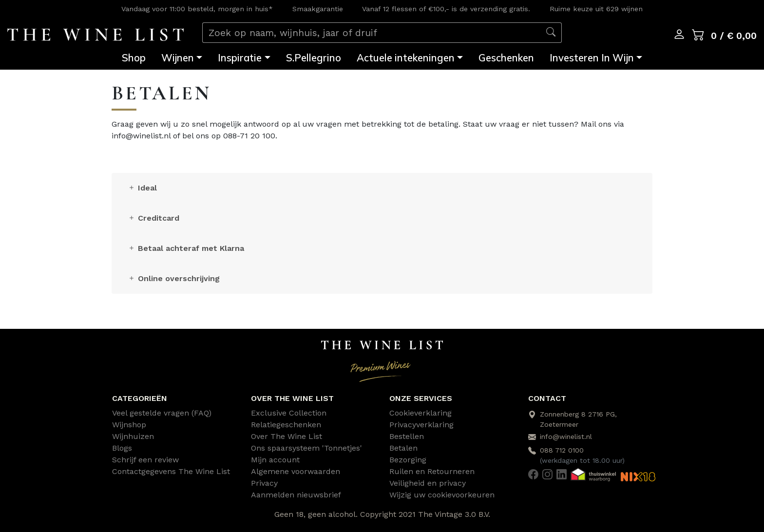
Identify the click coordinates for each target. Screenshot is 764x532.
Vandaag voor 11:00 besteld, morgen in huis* (197, 9)
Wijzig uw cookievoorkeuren (442, 495)
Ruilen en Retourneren (432, 471)
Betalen (403, 448)
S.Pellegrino (314, 58)
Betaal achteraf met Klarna (186, 248)
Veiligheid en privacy (428, 483)
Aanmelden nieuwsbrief (296, 495)
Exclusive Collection (289, 413)
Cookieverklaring (420, 413)
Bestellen (407, 436)
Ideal (142, 188)
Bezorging (408, 460)
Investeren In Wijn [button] (592, 58)
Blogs (122, 448)
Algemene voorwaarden (296, 471)
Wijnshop (129, 425)
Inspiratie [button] (240, 58)
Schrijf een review (145, 460)
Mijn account (275, 460)
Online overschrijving (174, 278)
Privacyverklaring (421, 425)
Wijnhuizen (133, 436)
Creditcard (153, 218)
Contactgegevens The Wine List (171, 471)
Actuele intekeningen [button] (406, 58)
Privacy (264, 483)
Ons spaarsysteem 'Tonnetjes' (306, 448)
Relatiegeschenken (286, 425)
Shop (134, 58)
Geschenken (506, 58)
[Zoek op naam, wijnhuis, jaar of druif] (372, 33)
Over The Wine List (286, 436)
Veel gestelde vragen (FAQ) (162, 413)
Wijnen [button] (178, 58)
